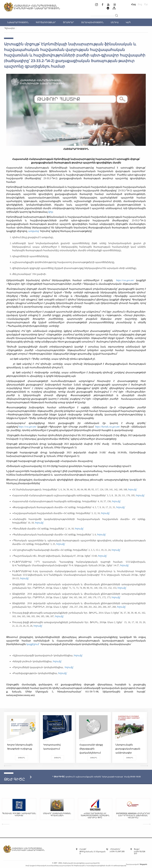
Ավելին (22, 758)
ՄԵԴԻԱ (115, 22)
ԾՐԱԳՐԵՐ (68, 22)
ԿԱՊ (128, 22)
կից (50, 212)
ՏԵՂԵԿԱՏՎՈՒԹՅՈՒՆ (92, 22)
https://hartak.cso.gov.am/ (108, 427)
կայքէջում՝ (33, 644)
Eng (140, 4)
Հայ (133, 4)
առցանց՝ (34, 231)
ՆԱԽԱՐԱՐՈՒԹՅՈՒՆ (18, 22)
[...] (102, 14)
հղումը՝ (133, 489)
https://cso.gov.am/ (125, 280)
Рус (146, 4)
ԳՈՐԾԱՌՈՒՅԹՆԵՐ (46, 22)
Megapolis (143, 864)
